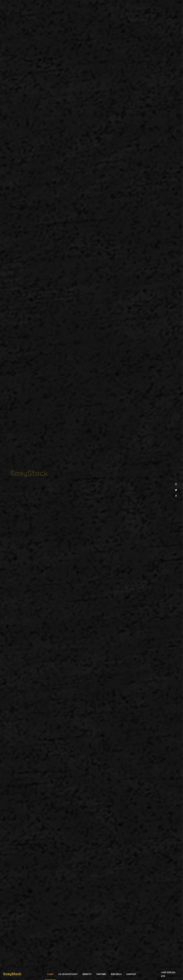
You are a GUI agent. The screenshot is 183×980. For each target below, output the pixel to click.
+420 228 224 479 (168, 974)
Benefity (87, 974)
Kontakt (131, 974)
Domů (50, 974)
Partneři (101, 974)
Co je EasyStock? (68, 974)
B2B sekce (116, 974)
